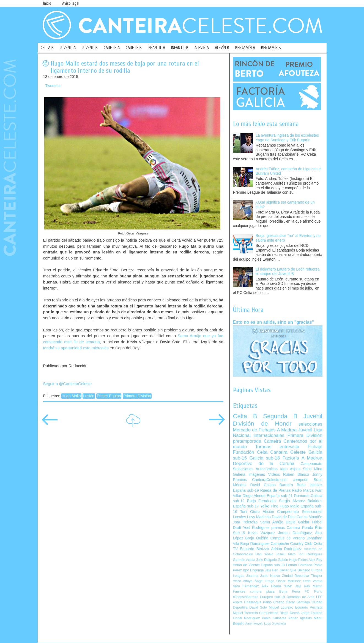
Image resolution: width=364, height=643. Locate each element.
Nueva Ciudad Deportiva (290, 576)
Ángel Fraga (264, 581)
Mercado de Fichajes (254, 430)
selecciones (310, 424)
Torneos (263, 447)
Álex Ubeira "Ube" (277, 586)
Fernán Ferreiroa (299, 565)
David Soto (258, 607)
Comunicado (269, 613)
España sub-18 (273, 565)
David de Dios (284, 517)
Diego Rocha (290, 613)
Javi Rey (303, 586)
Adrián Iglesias (300, 618)
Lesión (89, 396)
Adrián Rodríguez (286, 549)
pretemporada (247, 441)
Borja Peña (290, 591)
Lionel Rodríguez (247, 618)
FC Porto (314, 591)
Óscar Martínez (288, 581)
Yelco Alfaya (243, 581)
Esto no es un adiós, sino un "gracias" (274, 322)
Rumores (302, 496)
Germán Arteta (244, 560)
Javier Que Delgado (295, 570)
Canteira (273, 441)
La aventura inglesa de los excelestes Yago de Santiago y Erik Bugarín (287, 138)
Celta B (245, 416)
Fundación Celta (250, 452)
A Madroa (287, 430)
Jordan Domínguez (295, 533)
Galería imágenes (249, 475)
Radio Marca (303, 491)
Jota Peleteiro (245, 522)
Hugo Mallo (71, 396)
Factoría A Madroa (303, 458)
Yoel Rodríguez (256, 528)
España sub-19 (246, 491)
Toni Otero (250, 512)
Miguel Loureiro (281, 607)
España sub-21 (280, 496)
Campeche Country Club (292, 544)
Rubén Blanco (296, 475)
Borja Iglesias (310, 485)
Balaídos (315, 501)
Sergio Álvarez (292, 501)
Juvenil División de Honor (278, 420)
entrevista (289, 447)
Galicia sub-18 (265, 458)
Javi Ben (272, 570)
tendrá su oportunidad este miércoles (76, 348)
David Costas (263, 485)
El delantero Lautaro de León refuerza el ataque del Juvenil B (288, 272)
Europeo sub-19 (273, 597)
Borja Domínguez (255, 544)
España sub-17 (246, 506)
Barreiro (286, 485)
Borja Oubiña (257, 538)
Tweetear (53, 86)
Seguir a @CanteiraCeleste (68, 384)
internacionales (269, 435)
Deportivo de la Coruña (264, 464)
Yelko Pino (269, 506)
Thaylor (317, 576)
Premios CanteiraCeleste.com (260, 480)
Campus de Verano (288, 538)
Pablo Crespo (274, 602)
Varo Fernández (246, 586)
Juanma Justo (257, 576)
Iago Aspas (290, 469)
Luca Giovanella (275, 623)
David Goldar (297, 522)
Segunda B (280, 416)
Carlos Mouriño (310, 517)
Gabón (283, 560)
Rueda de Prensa (275, 491)
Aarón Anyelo (254, 623)
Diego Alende (254, 496)
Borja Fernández (262, 501)
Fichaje (315, 447)
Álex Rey (316, 560)
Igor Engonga (253, 570)
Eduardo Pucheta (309, 607)
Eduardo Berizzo (254, 549)
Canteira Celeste (288, 452)
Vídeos (274, 475)
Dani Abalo (264, 554)
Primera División (137, 396)
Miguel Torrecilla (246, 613)
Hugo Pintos (299, 560)
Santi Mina (313, 469)
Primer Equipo (109, 396)
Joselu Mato (286, 554)
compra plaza (262, 591)
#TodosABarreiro (246, 597)
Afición (268, 512)
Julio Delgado (266, 560)
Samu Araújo (272, 522)
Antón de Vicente (247, 565)
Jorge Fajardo (312, 613)
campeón (301, 480)
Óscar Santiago (298, 602)
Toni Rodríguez (310, 554)
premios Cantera (286, 528)
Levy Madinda (259, 517)
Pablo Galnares (274, 618)
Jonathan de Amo (300, 597)
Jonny (317, 475)
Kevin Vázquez (262, 533)
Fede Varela (313, 581)
